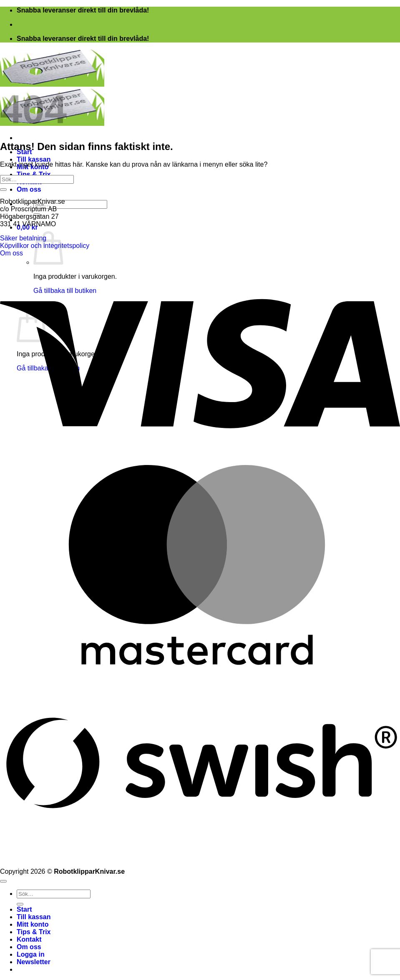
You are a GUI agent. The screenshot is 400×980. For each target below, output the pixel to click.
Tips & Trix (34, 174)
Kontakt (29, 939)
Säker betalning (23, 238)
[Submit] (3, 190)
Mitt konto (33, 924)
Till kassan (34, 159)
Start (24, 909)
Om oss (29, 189)
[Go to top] (3, 881)
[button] (34, 962)
